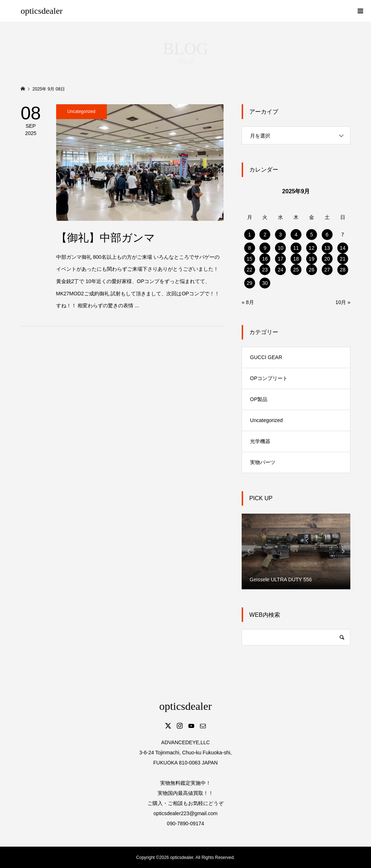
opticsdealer (42, 11)
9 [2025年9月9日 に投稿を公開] (265, 248)
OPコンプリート (269, 378)
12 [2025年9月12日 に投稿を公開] (312, 248)
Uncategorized (266, 420)
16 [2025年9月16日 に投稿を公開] (265, 259)
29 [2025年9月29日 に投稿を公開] (250, 283)
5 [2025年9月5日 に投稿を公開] (312, 235)
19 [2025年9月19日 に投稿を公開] (312, 259)
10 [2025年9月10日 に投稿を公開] (280, 248)
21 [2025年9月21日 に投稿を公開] (343, 259)
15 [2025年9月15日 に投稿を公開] (250, 259)
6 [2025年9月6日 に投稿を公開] (327, 235)
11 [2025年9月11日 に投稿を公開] (296, 248)
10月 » (343, 302)
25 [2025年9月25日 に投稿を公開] (296, 270)
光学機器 (260, 441)
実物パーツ (263, 462)
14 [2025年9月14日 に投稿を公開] (343, 248)
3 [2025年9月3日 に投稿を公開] (280, 235)
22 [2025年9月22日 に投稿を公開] (250, 270)
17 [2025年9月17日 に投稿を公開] (280, 259)
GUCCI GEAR (266, 357)
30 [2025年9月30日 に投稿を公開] (265, 283)
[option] (296, 551)
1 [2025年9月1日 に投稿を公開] (250, 235)
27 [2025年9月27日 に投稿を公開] (327, 270)
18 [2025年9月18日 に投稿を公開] (296, 259)
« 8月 (248, 302)
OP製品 (259, 399)
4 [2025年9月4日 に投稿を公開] (296, 235)
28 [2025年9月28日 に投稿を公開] (343, 270)
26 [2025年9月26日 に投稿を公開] (312, 270)
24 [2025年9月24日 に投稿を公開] (280, 270)
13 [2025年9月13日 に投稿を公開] (327, 248)
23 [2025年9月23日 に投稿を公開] (265, 270)
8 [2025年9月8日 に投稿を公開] (250, 248)
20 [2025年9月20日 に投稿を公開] (327, 259)
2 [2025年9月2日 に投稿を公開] (265, 235)
